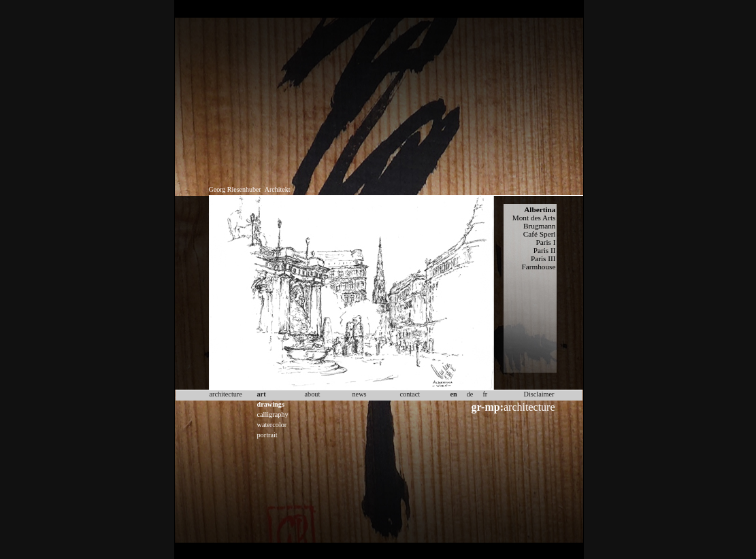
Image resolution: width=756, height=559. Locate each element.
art (262, 394)
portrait (267, 435)
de (470, 394)
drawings (271, 404)
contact (410, 394)
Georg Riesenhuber (235, 189)
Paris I (545, 242)
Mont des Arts (534, 218)
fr (485, 394)
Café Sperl (540, 234)
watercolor (272, 425)
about (313, 394)
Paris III (543, 258)
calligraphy (273, 414)
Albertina (540, 209)
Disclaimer (539, 394)
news (360, 394)
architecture (513, 407)
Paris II (545, 250)
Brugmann (540, 226)
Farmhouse (539, 267)
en (454, 394)
